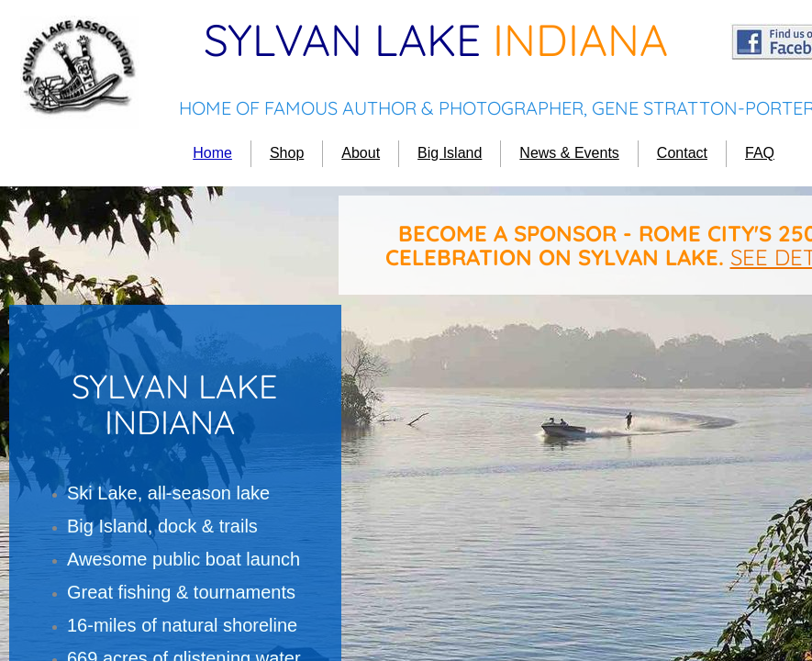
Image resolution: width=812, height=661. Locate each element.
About (361, 153)
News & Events (569, 153)
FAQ (760, 153)
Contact (682, 153)
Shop (287, 153)
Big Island (450, 153)
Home (212, 153)
